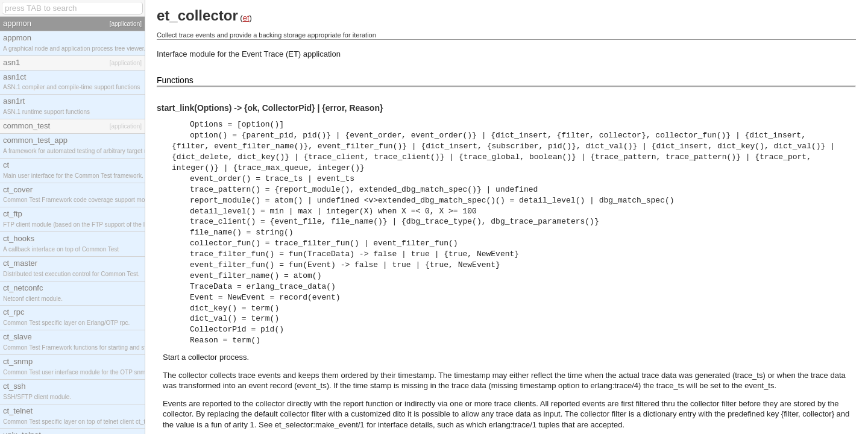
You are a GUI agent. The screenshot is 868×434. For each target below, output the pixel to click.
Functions (175, 80)
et (246, 18)
